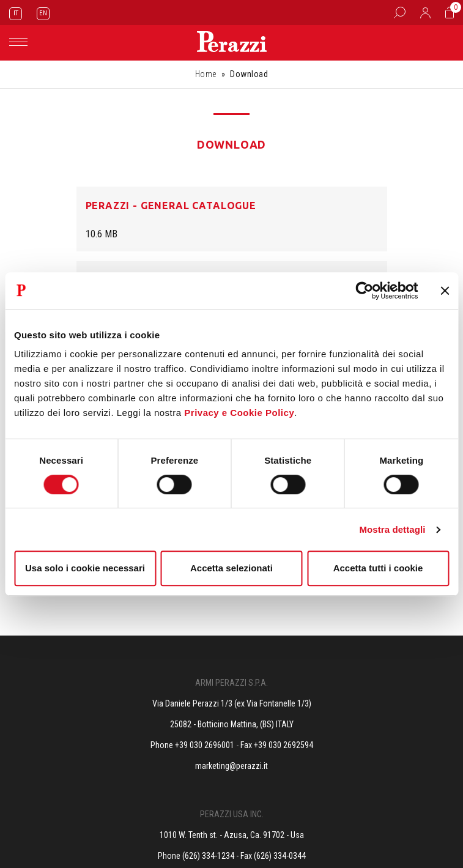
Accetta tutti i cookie (378, 568)
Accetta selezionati (231, 568)
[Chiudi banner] (445, 291)
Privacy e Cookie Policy (239, 413)
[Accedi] (425, 12)
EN (43, 13)
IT (16, 13)
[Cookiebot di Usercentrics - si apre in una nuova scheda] (364, 291)
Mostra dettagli (392, 529)
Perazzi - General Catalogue (171, 206)
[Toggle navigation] (18, 42)
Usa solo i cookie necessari (85, 568)
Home (206, 74)
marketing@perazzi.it (231, 766)
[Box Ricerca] (400, 12)
